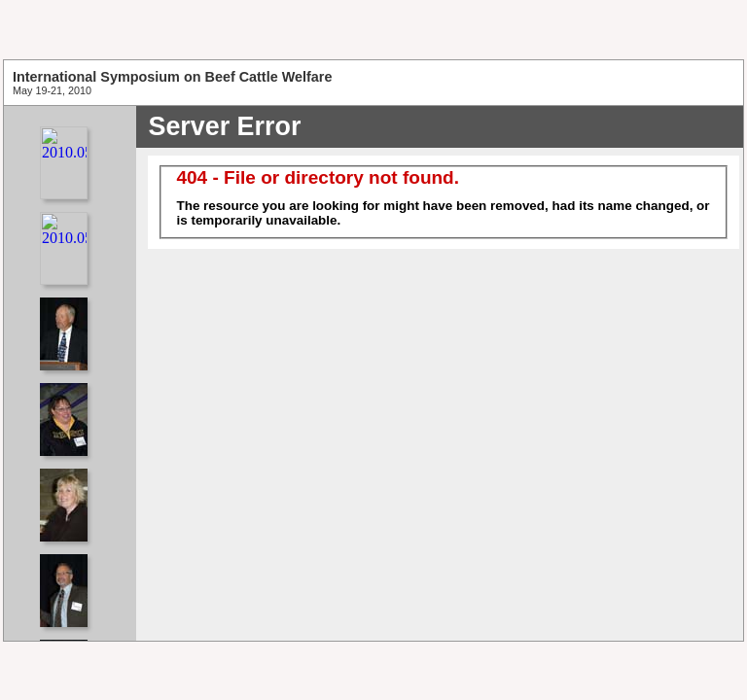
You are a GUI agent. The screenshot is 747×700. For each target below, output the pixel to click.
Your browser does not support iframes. (70, 373)
